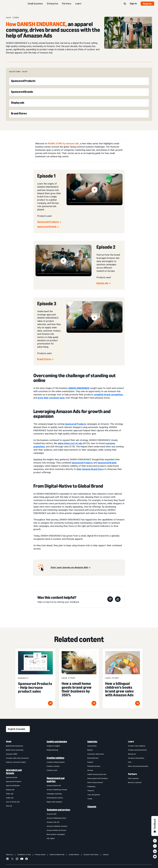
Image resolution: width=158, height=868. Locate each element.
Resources (132, 754)
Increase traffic (12, 754)
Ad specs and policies (136, 758)
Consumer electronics (96, 754)
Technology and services (58, 810)
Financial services (94, 766)
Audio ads (10, 798)
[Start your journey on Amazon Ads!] (71, 568)
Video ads (10, 794)
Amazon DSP (52, 814)
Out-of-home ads (13, 802)
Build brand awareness (15, 746)
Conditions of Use (24, 854)
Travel (90, 799)
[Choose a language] (18, 729)
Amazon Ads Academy (137, 746)
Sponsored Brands (107, 463)
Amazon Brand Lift (54, 785)
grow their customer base (51, 398)
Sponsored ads (12, 777)
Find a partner (133, 778)
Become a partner (135, 782)
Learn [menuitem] (131, 742)
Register (147, 4)
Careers (106, 854)
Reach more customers (15, 750)
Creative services (53, 766)
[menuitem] (18, 790)
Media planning (52, 750)
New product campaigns (56, 834)
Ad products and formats (14, 772)
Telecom (91, 790)
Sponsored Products (76, 424)
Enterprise (52, 4)
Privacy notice (40, 854)
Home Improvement (95, 782)
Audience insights (53, 746)
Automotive (92, 746)
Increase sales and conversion (17, 758)
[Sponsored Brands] (22, 92)
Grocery (90, 770)
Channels (92, 807)
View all (9, 806)
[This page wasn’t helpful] (110, 600)
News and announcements (138, 766)
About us (9, 854)
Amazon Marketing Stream (57, 790)
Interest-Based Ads (57, 854)
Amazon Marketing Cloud (56, 818)
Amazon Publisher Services (57, 826)
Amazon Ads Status (91, 854)
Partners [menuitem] (133, 774)
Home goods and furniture (97, 778)
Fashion (90, 762)
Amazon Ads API (53, 822)
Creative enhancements (56, 762)
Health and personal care (97, 774)
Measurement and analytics (56, 780)
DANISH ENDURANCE (79, 388)
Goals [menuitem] (9, 742)
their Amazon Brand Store (90, 469)
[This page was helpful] (118, 600)
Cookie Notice (74, 854)
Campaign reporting (54, 794)
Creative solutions (55, 758)
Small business (35, 4)
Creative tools (52, 770)
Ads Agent (51, 838)
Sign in (133, 3)
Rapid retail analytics (54, 802)
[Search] (125, 4)
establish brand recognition (108, 394)
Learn (78, 4)
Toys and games (94, 795)
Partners (67, 4)
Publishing (91, 786)
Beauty (90, 750)
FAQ (130, 762)
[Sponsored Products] (23, 81)
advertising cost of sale (70, 443)
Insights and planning (57, 742)
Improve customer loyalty (16, 762)
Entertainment (93, 758)
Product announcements (137, 750)
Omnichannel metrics (55, 798)
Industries (92, 742)
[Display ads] (18, 103)
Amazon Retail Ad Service (56, 830)
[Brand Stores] (19, 114)
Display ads (10, 790)
